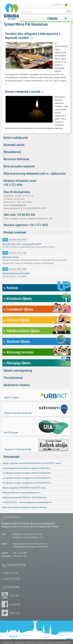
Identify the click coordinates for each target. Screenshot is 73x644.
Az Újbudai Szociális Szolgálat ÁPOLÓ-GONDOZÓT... (27, 473)
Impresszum (11, 573)
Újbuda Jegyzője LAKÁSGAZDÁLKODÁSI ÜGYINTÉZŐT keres (32, 463)
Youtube (6, 595)
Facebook (6, 604)
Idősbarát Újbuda (18, 320)
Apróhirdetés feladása (17, 385)
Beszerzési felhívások (16, 159)
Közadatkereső (12, 152)
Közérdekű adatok (14, 145)
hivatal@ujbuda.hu (21, 544)
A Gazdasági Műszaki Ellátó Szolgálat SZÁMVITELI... (27, 468)
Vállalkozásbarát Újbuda (23, 331)
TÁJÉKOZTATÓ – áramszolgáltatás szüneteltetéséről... (28, 502)
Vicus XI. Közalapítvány (17, 192)
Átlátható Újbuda (18, 341)
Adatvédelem (12, 579)
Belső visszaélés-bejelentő (19, 166)
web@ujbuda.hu (20, 547)
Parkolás (12, 288)
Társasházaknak (13, 378)
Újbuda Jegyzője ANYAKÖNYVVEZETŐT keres (24, 488)
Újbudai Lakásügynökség (18, 370)
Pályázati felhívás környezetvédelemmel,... (22, 493)
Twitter (6, 613)
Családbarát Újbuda (20, 309)
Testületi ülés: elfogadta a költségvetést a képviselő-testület (33, 36)
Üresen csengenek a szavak (22, 91)
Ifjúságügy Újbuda (19, 363)
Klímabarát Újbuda (19, 298)
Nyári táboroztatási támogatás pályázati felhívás (24, 507)
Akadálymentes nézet (66, 5)
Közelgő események (15, 232)
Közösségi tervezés (20, 352)
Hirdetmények (12, 457)
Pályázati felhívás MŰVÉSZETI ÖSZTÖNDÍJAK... (25, 498)
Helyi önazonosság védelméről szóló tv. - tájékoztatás (35, 173)
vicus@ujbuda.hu (18, 205)
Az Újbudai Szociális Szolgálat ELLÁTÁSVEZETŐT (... (27, 478)
